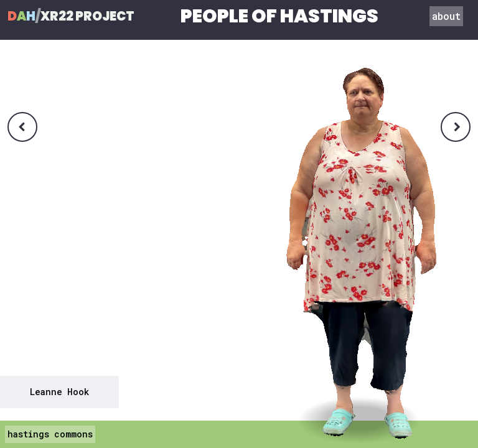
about (446, 16)
